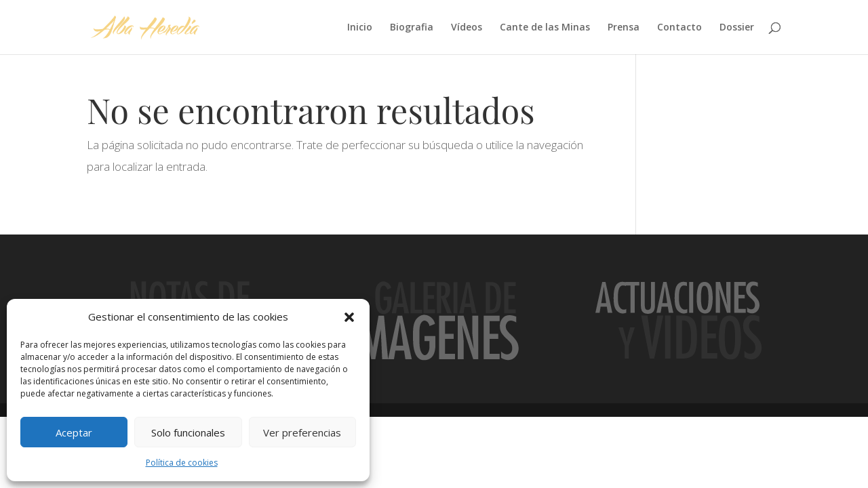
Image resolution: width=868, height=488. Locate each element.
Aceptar (74, 432)
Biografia (412, 28)
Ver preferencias (302, 432)
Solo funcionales (188, 432)
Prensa (624, 28)
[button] (349, 317)
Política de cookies (182, 463)
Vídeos (467, 28)
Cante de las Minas (545, 28)
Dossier (737, 28)
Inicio (360, 28)
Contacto (679, 28)
